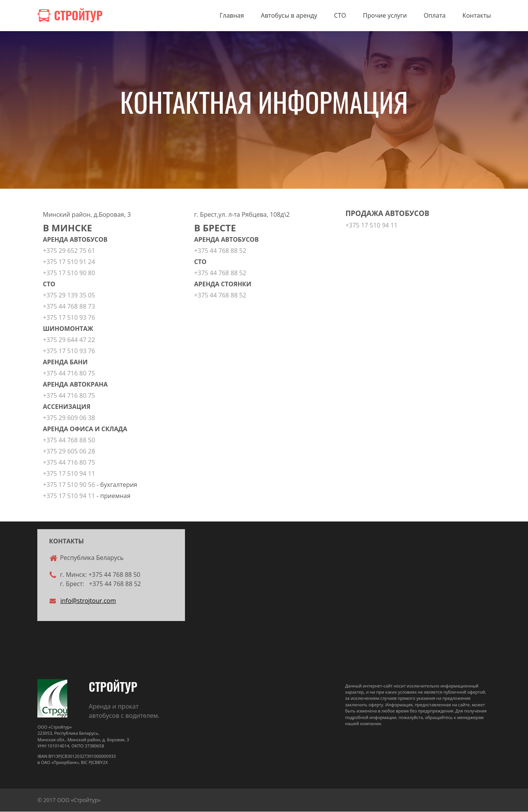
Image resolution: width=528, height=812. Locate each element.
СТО (340, 16)
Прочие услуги (385, 16)
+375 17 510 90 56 (69, 485)
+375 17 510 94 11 (69, 474)
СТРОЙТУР (113, 687)
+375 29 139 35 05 (69, 296)
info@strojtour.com (88, 602)
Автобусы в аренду (289, 16)
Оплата (435, 16)
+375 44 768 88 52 (220, 251)
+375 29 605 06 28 (69, 452)
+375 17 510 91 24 (69, 262)
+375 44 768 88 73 (69, 307)
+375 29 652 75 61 (69, 251)
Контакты (476, 16)
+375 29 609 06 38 (69, 418)
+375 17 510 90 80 (70, 273)
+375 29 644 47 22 (69, 340)
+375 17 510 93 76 (70, 318)
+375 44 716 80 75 (69, 374)
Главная (232, 16)
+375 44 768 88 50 (69, 440)
